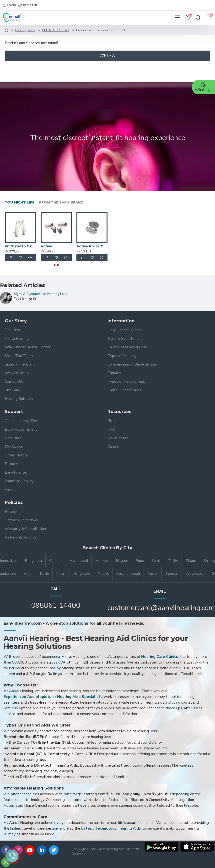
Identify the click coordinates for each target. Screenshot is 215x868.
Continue (107, 56)
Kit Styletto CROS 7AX (20, 246)
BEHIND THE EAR (56, 30)
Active (46, 246)
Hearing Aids (25, 30)
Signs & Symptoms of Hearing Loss (40, 294)
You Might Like (20, 202)
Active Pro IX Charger (92, 246)
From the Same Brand (61, 202)
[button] (55, 265)
